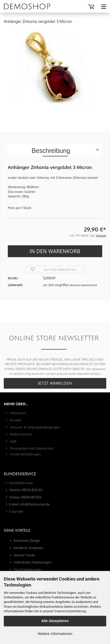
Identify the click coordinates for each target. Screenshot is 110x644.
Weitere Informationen (55, 634)
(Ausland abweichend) (83, 285)
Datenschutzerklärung (70, 611)
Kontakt (15, 420)
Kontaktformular (21, 483)
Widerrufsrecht (20, 434)
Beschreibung (51, 151)
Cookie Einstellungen (25, 454)
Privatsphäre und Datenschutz (31, 448)
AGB (13, 441)
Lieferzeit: (15, 285)
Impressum (18, 413)
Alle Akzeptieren (55, 621)
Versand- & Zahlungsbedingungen (34, 427)
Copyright (16, 511)
